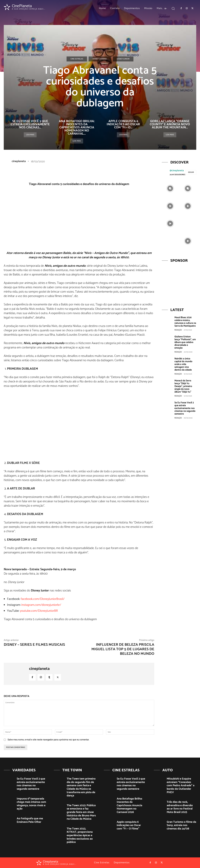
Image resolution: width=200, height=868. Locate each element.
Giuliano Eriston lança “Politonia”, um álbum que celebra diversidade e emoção (185, 342)
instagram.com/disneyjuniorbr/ (41, 605)
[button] (173, 8)
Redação (178, 330)
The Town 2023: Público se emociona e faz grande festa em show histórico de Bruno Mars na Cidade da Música (81, 812)
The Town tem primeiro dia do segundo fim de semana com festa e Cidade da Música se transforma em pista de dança (81, 787)
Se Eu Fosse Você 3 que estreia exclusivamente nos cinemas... (30, 124)
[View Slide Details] (179, 283)
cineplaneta (19, 161)
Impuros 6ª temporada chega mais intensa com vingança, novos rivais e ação (31, 804)
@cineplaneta (177, 171)
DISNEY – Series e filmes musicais (34, 645)
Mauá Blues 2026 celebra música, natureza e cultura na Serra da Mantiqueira (185, 322)
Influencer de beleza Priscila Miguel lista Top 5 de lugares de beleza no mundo (123, 649)
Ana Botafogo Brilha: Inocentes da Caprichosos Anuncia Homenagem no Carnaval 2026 (130, 805)
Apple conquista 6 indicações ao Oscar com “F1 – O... (123, 124)
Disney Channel (100, 59)
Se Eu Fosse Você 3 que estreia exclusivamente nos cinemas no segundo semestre (185, 408)
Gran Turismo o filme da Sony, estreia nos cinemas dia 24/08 (181, 825)
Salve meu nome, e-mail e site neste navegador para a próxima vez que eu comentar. (48, 740)
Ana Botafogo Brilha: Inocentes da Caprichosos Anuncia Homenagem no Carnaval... (77, 128)
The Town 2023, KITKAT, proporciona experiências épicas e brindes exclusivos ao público (80, 835)
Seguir (191, 172)
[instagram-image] (170, 188)
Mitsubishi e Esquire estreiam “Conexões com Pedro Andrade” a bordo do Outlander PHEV (181, 785)
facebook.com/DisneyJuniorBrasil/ (43, 599)
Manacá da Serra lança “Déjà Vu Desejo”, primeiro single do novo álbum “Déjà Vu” (183, 386)
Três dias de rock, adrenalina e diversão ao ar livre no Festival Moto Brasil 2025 (180, 807)
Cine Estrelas (77, 59)
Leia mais (30, 135)
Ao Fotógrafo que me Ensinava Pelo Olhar (30, 820)
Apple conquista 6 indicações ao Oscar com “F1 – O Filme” (129, 825)
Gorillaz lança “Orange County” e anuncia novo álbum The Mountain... (170, 124)
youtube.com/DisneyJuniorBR (39, 611)
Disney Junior (123, 59)
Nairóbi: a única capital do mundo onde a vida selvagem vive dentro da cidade (183, 364)
